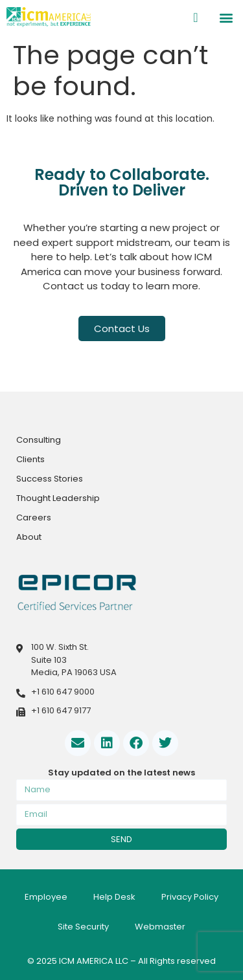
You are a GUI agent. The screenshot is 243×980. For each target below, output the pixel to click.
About (29, 537)
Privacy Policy (190, 897)
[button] (226, 17)
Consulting (39, 440)
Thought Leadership (58, 498)
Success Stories (50, 479)
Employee (46, 897)
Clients (30, 459)
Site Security (83, 927)
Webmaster (160, 927)
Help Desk (114, 897)
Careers (34, 518)
